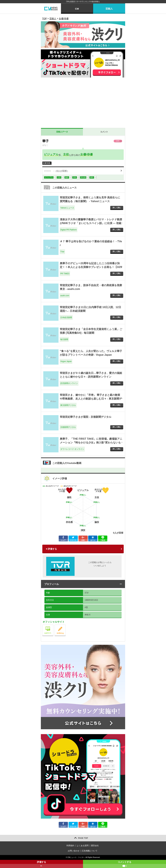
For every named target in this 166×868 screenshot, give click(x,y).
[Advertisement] (83, 104)
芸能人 (109, 9)
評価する (41, 864)
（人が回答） (57, 171)
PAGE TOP (83, 838)
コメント (104, 132)
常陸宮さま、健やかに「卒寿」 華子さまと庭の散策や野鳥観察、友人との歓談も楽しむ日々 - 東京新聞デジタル (91, 399)
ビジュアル (51, 155)
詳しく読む (117, 208)
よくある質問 (83, 846)
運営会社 (95, 846)
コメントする (124, 864)
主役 (66, 155)
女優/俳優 (86, 155)
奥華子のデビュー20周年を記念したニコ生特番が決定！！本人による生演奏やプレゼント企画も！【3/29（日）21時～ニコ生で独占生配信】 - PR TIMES (91, 267)
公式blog (66, 625)
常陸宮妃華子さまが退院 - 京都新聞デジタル (86, 417)
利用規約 (70, 846)
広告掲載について (90, 851)
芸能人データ (62, 132)
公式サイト (53, 625)
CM (77, 9)
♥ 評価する (51, 549)
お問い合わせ (74, 851)
